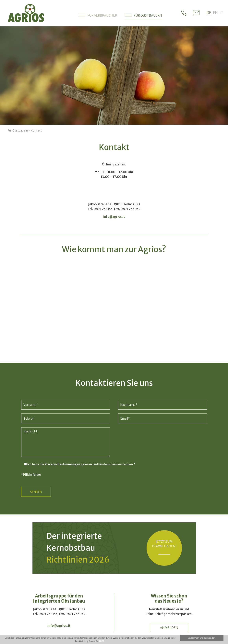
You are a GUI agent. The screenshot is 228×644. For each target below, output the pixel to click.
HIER (102, 641)
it (221, 13)
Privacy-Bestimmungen (62, 464)
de (209, 13)
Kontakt (36, 131)
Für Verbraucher (98, 15)
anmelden (169, 628)
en (215, 13)
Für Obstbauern (144, 15)
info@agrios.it (114, 217)
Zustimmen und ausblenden (202, 638)
